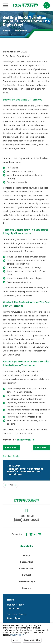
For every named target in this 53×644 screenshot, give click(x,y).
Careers (26, 588)
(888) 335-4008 (26, 520)
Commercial (26, 568)
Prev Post (12, 447)
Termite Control (26, 440)
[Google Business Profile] (31, 534)
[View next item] (16, 485)
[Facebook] (27, 534)
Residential (26, 562)
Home (26, 555)
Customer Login (26, 582)
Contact (26, 575)
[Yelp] (35, 534)
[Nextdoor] (40, 534)
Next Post (41, 447)
